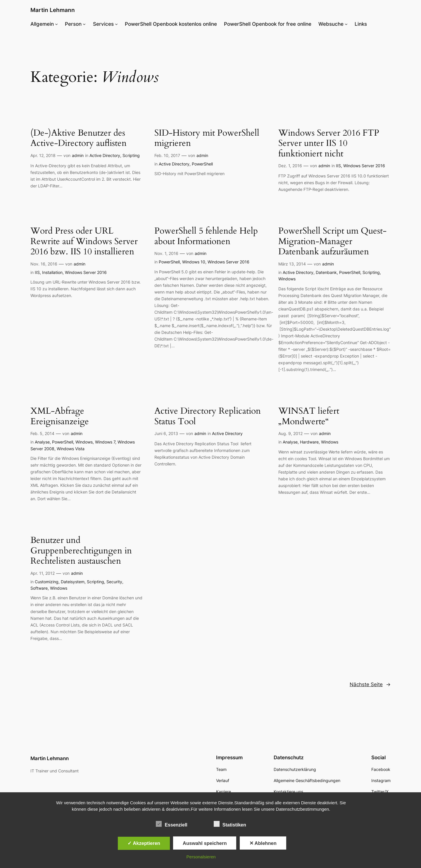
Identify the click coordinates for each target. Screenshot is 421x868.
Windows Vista (71, 449)
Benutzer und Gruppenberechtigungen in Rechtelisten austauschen (81, 551)
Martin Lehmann (53, 10)
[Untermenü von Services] (116, 24)
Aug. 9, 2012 (290, 433)
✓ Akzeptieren (144, 843)
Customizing (47, 582)
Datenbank (326, 272)
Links (361, 24)
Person (73, 24)
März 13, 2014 (292, 264)
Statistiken (230, 824)
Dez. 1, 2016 (290, 166)
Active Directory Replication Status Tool (208, 416)
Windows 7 (105, 442)
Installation (52, 272)
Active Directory (105, 155)
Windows (287, 279)
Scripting (131, 155)
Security (114, 582)
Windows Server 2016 (364, 166)
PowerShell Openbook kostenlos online (171, 24)
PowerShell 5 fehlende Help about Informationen (206, 236)
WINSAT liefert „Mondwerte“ (309, 416)
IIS (338, 166)
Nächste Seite (370, 684)
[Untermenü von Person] (84, 24)
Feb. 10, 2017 (167, 155)
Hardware (309, 442)
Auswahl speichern (205, 843)
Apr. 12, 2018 (43, 155)
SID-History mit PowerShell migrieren (207, 138)
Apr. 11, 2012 (43, 573)
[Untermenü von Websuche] (346, 24)
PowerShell (202, 164)
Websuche (331, 24)
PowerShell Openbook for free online (268, 24)
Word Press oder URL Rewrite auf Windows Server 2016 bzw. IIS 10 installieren (84, 242)
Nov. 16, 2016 (44, 264)
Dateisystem (73, 582)
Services (103, 24)
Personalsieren (201, 857)
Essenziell (171, 824)
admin (78, 155)
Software (39, 588)
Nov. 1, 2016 (166, 253)
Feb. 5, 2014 (42, 433)
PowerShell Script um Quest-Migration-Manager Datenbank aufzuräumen (332, 242)
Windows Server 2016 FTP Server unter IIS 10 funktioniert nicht (329, 144)
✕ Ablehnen (263, 843)
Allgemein (42, 24)
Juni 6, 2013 (166, 433)
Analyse (42, 442)
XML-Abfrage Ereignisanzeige (60, 416)
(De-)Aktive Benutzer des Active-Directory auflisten (78, 138)
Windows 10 (194, 262)
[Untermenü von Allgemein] (56, 24)
